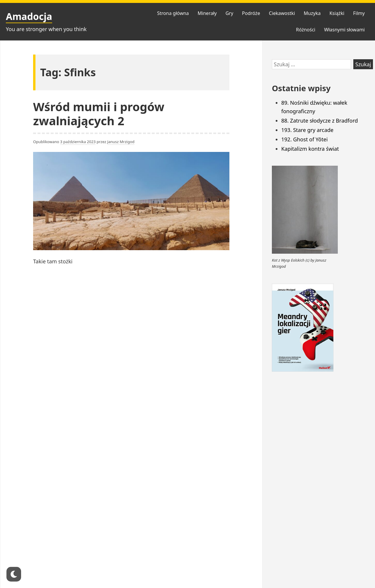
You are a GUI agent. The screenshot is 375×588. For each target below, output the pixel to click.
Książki (337, 13)
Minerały (207, 13)
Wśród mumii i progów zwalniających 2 (99, 114)
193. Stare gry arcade (307, 130)
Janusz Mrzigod (121, 142)
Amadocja (29, 16)
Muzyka (312, 13)
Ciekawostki (282, 13)
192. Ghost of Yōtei (305, 139)
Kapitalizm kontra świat (310, 149)
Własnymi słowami (344, 30)
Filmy (359, 13)
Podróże (251, 13)
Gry (229, 13)
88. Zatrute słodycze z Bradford (320, 121)
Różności (306, 30)
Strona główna (173, 13)
